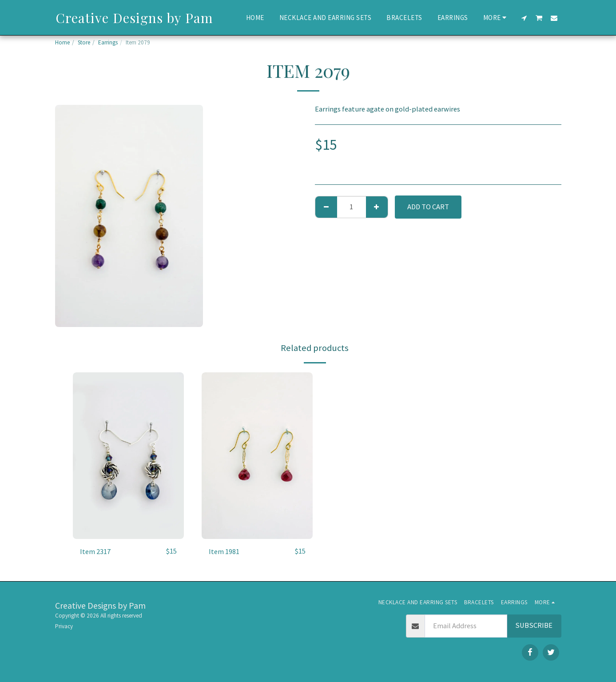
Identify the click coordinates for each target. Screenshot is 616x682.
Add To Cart (428, 207)
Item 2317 (95, 551)
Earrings (108, 42)
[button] (524, 18)
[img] (128, 456)
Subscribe (534, 625)
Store (84, 42)
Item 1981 (224, 551)
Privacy (64, 626)
